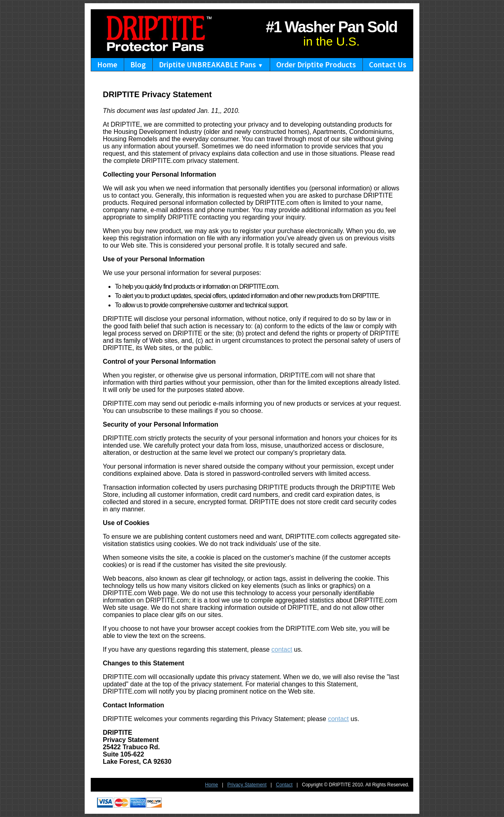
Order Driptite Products (316, 65)
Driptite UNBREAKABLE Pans (211, 65)
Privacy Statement (247, 785)
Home (107, 65)
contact (282, 649)
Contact (284, 785)
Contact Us (388, 65)
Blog (138, 65)
